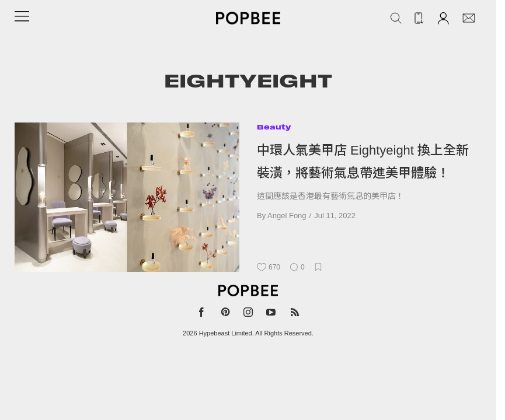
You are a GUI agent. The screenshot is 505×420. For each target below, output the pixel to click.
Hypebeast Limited (226, 333)
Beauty (274, 127)
